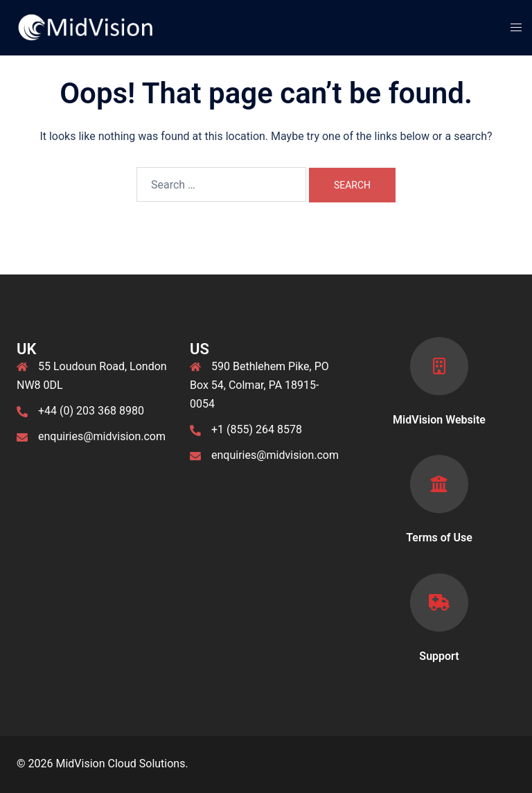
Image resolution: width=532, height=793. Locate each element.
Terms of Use (439, 538)
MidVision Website (439, 420)
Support (439, 656)
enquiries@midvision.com (102, 436)
